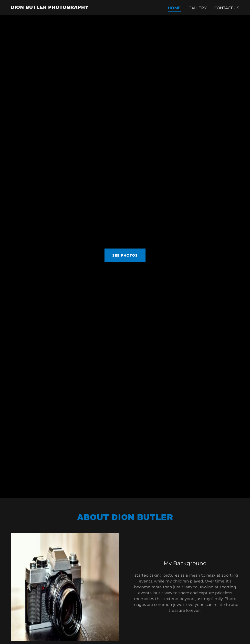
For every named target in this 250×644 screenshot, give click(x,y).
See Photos (125, 255)
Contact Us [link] (227, 8)
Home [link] (174, 8)
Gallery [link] (198, 8)
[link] (50, 7)
